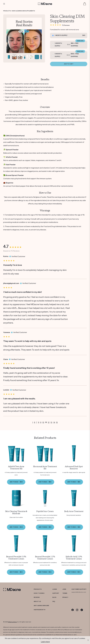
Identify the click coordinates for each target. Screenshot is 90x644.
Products (7, 11)
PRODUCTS (38, 589)
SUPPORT (56, 593)
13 (51, 422)
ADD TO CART (71, 64)
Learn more (45, 642)
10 (43, 422)
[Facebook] (73, 610)
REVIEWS (37, 597)
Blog (54, 597)
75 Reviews (68, 25)
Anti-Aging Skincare (41, 606)
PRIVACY (65, 597)
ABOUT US (37, 601)
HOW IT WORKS (39, 593)
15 (57, 422)
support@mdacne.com (79, 592)
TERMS (65, 593)
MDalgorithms (12, 622)
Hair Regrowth (40, 610)
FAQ (54, 601)
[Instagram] (77, 610)
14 (54, 422)
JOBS (64, 589)
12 (49, 422)
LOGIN (55, 589)
